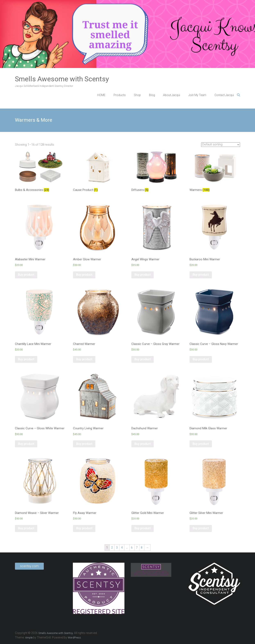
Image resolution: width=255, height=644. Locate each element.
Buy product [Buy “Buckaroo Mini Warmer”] (201, 275)
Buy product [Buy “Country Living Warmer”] (84, 444)
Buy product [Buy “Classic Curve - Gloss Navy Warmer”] (201, 359)
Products (120, 95)
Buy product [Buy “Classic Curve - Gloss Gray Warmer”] (143, 359)
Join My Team (197, 95)
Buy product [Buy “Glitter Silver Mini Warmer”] (201, 528)
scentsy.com (29, 566)
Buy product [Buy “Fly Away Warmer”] (84, 528)
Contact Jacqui (224, 95)
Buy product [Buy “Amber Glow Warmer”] (84, 275)
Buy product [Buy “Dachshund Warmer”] (143, 444)
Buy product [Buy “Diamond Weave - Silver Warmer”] (26, 528)
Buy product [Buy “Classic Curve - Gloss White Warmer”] (26, 444)
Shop (137, 95)
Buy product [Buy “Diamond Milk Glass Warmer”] (201, 444)
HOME (101, 95)
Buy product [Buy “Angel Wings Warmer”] (143, 275)
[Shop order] (221, 145)
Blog (152, 95)
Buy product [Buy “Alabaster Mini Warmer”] (26, 275)
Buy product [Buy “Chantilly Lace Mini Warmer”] (26, 359)
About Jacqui (172, 95)
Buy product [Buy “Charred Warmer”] (84, 359)
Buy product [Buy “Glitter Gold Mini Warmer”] (143, 528)
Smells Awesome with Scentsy (62, 79)
